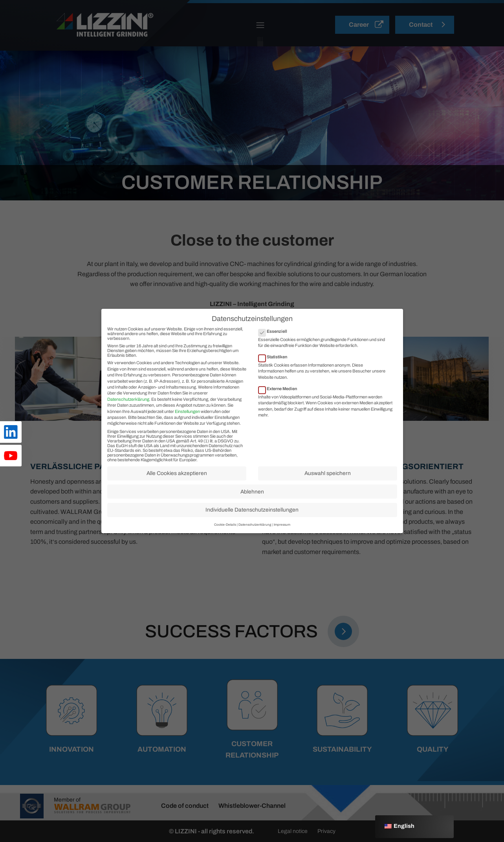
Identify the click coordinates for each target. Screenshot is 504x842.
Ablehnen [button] (252, 498)
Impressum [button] (282, 531)
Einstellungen (187, 418)
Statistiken (275, 363)
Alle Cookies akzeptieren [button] (177, 480)
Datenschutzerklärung (128, 405)
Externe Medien (280, 395)
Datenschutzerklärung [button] (255, 531)
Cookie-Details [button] (225, 531)
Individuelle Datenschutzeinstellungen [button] (252, 516)
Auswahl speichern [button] (328, 480)
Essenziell (275, 338)
